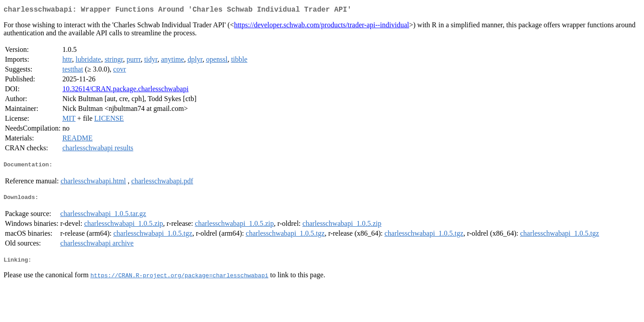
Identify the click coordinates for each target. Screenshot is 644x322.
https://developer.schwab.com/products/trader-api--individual (322, 27)
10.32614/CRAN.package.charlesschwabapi (125, 91)
